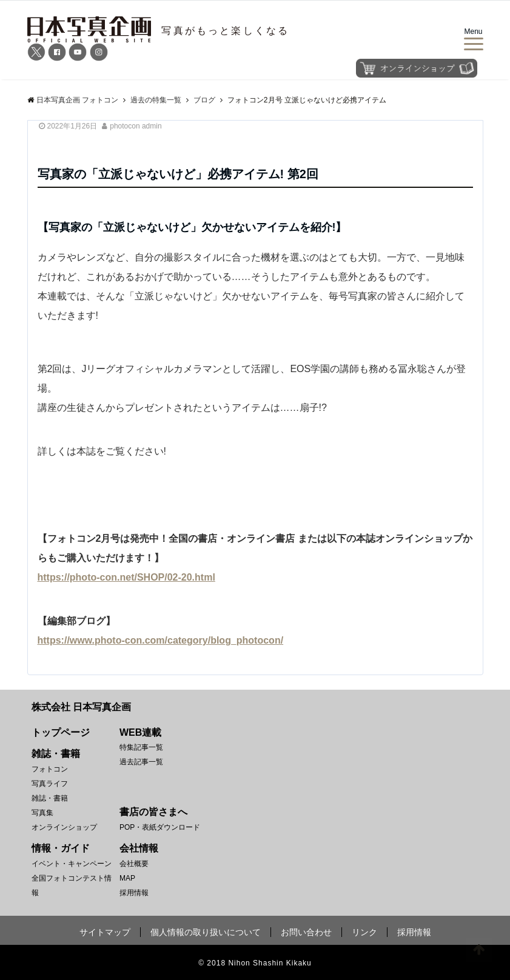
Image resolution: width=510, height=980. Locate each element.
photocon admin (136, 126)
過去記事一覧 (141, 762)
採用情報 (134, 893)
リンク (364, 932)
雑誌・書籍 (50, 798)
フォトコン (50, 769)
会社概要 (134, 864)
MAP (127, 878)
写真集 (42, 813)
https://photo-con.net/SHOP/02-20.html (126, 577)
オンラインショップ (64, 827)
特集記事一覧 (141, 747)
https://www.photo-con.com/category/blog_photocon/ (161, 640)
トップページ (61, 732)
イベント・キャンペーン (72, 864)
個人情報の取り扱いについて (206, 932)
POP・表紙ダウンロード (160, 827)
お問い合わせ (306, 932)
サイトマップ (105, 932)
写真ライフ (50, 784)
